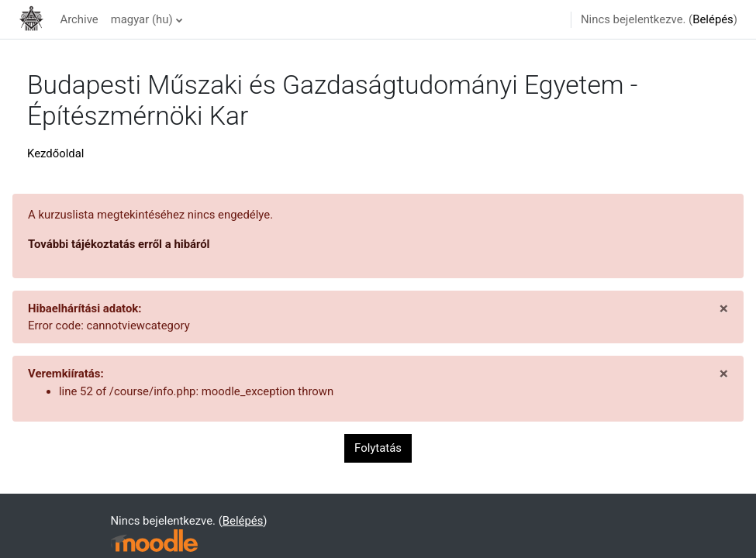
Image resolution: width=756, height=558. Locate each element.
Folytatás (378, 448)
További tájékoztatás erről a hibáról (119, 244)
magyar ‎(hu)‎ (142, 19)
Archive (79, 19)
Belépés (713, 19)
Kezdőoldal (55, 153)
